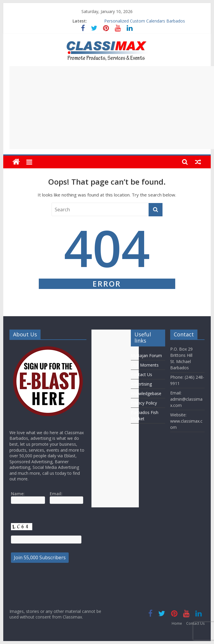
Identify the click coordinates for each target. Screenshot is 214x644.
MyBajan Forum (146, 355)
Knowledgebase (146, 393)
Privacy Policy (144, 403)
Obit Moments (145, 365)
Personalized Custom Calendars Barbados (145, 21)
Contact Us (141, 374)
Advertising (141, 384)
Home (177, 623)
